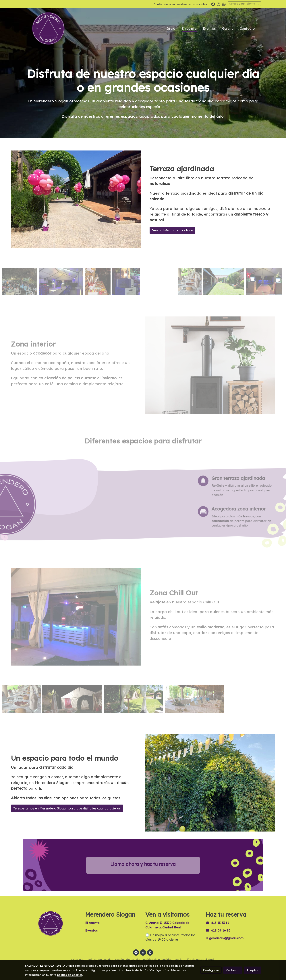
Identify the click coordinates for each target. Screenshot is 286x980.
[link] (48, 28)
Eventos (91, 930)
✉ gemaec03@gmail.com (225, 938)
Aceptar (253, 970)
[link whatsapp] (224, 4)
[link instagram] (219, 4)
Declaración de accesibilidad (194, 960)
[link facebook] (213, 4)
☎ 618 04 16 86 (218, 930)
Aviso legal (78, 960)
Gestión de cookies (128, 960)
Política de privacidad (158, 960)
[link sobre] (53, 923)
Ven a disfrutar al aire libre (172, 230)
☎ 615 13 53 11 (217, 923)
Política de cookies (100, 960)
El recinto (92, 923)
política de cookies (70, 975)
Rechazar (233, 970)
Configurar (211, 970)
